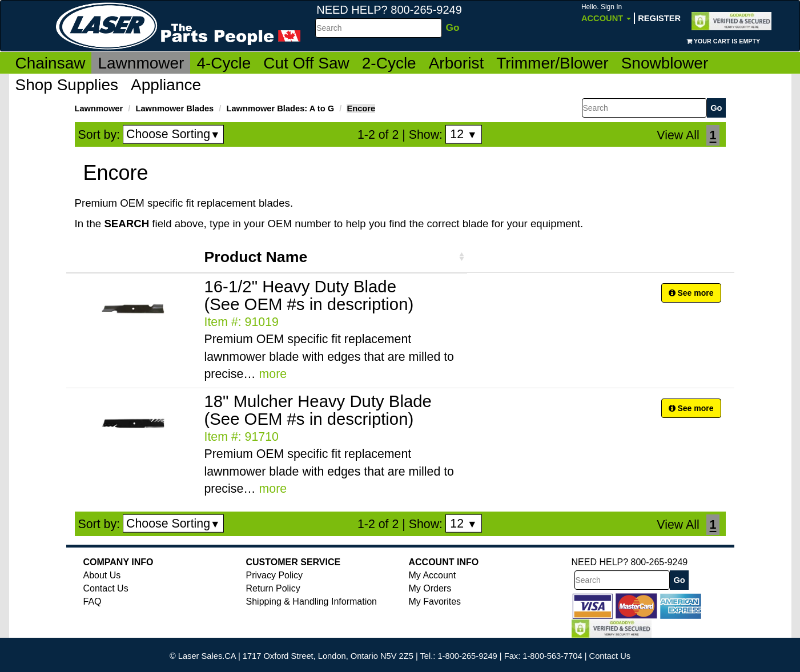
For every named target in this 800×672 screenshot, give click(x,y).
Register (659, 18)
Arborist (456, 63)
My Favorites (435, 601)
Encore (361, 108)
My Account (433, 575)
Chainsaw (51, 63)
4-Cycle (224, 63)
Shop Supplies (67, 85)
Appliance (166, 85)
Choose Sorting (173, 134)
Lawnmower (141, 63)
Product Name (256, 257)
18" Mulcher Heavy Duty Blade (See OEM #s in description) (318, 410)
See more (691, 293)
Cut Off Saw (306, 63)
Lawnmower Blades (174, 108)
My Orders (430, 588)
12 (463, 134)
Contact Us (106, 588)
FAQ (93, 601)
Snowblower (665, 63)
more (273, 374)
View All (678, 135)
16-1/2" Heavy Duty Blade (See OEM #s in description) (309, 295)
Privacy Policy (275, 575)
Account (606, 13)
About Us (102, 575)
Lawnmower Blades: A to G (281, 108)
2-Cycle (389, 63)
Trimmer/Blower (552, 63)
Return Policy (273, 588)
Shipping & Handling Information (311, 601)
